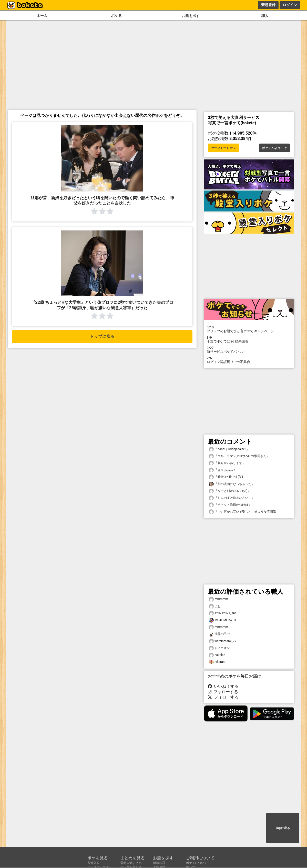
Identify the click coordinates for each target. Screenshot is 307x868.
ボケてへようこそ (274, 148)
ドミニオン (219, 648)
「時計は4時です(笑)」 (227, 477)
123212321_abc (223, 613)
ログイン (290, 5)
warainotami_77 (223, 641)
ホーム (42, 16)
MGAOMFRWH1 (223, 620)
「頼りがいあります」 (227, 463)
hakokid (217, 655)
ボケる (116, 16)
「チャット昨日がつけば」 (230, 505)
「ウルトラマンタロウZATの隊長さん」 (239, 456)
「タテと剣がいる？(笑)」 (230, 491)
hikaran (217, 662)
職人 (265, 16)
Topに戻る (283, 828)
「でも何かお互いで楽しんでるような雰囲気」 (244, 512)
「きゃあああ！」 (224, 470)
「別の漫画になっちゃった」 (232, 484)
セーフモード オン (224, 148)
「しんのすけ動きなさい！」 (232, 498)
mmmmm (218, 599)
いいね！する (223, 686)
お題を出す (191, 16)
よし (215, 606)
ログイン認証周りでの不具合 (249, 360)
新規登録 (268, 5)
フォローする (223, 692)
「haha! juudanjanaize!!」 (229, 449)
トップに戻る (102, 336)
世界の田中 (219, 634)
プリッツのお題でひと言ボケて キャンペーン (249, 329)
